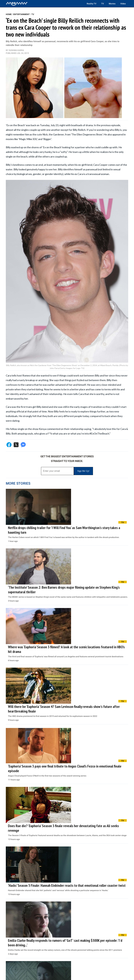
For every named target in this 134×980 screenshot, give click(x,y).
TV (103, 4)
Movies (112, 4)
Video (123, 4)
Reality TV (92, 4)
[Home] (17, 4)
